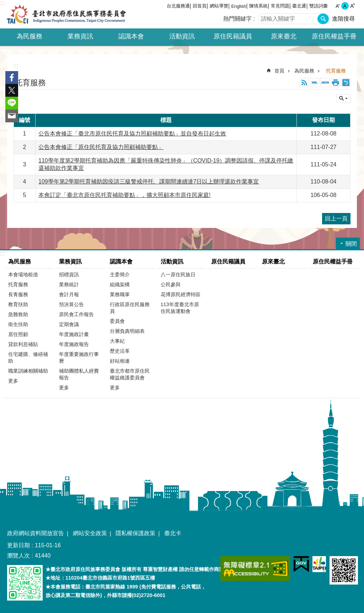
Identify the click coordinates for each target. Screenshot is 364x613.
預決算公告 (71, 304)
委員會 (117, 321)
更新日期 (18, 545)
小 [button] (338, 6)
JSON (325, 82)
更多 (13, 381)
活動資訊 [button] (182, 36)
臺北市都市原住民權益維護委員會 (130, 374)
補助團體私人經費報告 (79, 374)
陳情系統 (258, 6)
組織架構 (120, 284)
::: (2, 3)
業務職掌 (120, 294)
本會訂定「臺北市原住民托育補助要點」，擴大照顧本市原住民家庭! (124, 195)
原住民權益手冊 (334, 36)
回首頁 (200, 6)
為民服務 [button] (30, 36)
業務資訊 (70, 262)
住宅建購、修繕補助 (28, 358)
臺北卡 (173, 533)
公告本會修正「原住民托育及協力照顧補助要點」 (101, 147)
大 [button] (352, 6)
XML (315, 82)
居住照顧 (18, 334)
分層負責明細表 (127, 331)
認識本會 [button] (131, 36)
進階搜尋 (343, 19)
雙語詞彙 (318, 6)
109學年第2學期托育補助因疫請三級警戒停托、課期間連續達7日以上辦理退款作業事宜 (149, 182)
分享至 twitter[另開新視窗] (12, 90)
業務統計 (69, 284)
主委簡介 (120, 274)
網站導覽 (219, 6)
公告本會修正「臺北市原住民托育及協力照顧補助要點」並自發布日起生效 (132, 134)
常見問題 (280, 6)
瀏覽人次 (18, 556)
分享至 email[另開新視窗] (12, 116)
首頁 (279, 71)
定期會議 (69, 324)
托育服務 (336, 71)
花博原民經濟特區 (181, 294)
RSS (304, 82)
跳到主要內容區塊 (4, 4)
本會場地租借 (23, 274)
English (239, 6)
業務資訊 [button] (80, 36)
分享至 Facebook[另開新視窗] (12, 78)
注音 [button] (346, 82)
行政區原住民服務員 (130, 308)
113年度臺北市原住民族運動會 (180, 308)
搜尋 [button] (323, 19)
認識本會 (121, 262)
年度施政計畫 (74, 334)
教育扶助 (18, 304)
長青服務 (18, 294)
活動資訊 (172, 262)
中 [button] (345, 6)
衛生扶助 (18, 324)
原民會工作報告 (76, 314)
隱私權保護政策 (135, 533)
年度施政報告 (74, 344)
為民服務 (304, 71)
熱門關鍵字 (237, 19)
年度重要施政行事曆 (79, 358)
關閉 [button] (343, 98)
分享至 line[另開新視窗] (12, 103)
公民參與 (171, 284)
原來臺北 (284, 36)
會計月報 (69, 294)
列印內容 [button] (336, 82)
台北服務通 (178, 6)
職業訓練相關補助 (28, 371)
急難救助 (18, 314)
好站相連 (120, 361)
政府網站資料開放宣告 (36, 533)
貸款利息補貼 (23, 344)
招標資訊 (69, 274)
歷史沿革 (120, 351)
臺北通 (299, 6)
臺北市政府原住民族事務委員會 (66, 14)
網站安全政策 (90, 533)
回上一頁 (336, 218)
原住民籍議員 (233, 36)
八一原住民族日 (178, 274)
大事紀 (117, 341)
